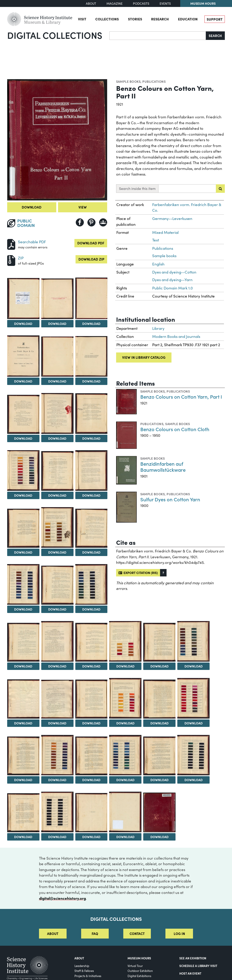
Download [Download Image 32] (23, 780)
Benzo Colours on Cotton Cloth (175, 429)
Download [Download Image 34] (91, 780)
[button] (163, 573)
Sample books (128, 81)
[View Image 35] (125, 755)
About (91, 3)
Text (156, 240)
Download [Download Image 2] (23, 324)
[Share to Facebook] (80, 222)
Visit (82, 19)
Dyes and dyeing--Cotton (174, 272)
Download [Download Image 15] (57, 552)
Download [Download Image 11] (23, 495)
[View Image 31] (193, 698)
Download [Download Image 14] (23, 552)
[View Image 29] (125, 698)
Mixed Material (165, 232)
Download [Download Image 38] (23, 837)
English (158, 264)
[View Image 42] (159, 812)
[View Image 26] (23, 699)
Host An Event (190, 973)
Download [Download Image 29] (125, 723)
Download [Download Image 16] (91, 552)
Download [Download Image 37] (194, 780)
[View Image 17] (23, 584)
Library (158, 328)
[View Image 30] (159, 699)
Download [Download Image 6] (57, 381)
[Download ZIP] (11, 260)
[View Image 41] (125, 812)
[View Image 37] (193, 755)
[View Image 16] (91, 528)
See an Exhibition (193, 958)
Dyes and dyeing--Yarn (172, 280)
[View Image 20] (23, 642)
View (83, 207)
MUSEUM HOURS (139, 958)
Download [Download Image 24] (159, 666)
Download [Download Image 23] (125, 666)
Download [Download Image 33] (57, 780)
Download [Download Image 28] (91, 723)
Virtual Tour (135, 966)
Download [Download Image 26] (23, 723)
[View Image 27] (57, 699)
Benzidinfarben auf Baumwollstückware (163, 467)
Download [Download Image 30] (159, 723)
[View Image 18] (57, 585)
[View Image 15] (57, 527)
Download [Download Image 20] (23, 666)
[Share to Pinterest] (91, 222)
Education (188, 19)
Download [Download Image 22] (91, 666)
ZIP (21, 258)
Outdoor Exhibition (140, 971)
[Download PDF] (11, 244)
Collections (107, 19)
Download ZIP (91, 259)
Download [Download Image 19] (91, 609)
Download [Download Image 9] (57, 438)
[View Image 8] (23, 414)
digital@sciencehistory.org (62, 898)
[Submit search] (220, 189)
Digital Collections (55, 35)
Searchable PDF (32, 242)
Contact (137, 933)
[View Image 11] (23, 470)
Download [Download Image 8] (23, 438)
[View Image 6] (57, 357)
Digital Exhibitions (139, 976)
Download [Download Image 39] (57, 837)
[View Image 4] (91, 298)
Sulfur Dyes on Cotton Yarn (170, 499)
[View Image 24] (159, 642)
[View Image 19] (91, 584)
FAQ (95, 933)
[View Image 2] (23, 299)
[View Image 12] (57, 471)
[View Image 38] (23, 813)
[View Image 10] (91, 413)
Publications (154, 81)
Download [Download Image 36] (159, 780)
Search (215, 36)
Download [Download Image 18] (57, 609)
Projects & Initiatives (88, 976)
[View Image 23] (125, 641)
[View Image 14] (23, 528)
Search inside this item (137, 188)
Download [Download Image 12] (57, 495)
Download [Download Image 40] (91, 837)
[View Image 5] (23, 356)
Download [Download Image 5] (23, 381)
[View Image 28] (91, 699)
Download (32, 207)
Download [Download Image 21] (57, 666)
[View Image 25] (193, 641)
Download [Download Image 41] (125, 837)
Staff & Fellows (84, 971)
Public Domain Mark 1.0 (172, 288)
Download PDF (91, 243)
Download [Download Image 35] (125, 780)
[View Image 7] (91, 356)
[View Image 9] (57, 413)
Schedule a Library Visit (198, 966)
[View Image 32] (23, 756)
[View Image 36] (159, 756)
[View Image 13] (91, 470)
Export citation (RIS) (138, 573)
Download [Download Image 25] (194, 666)
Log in (179, 933)
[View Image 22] (91, 642)
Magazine (115, 3)
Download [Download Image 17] (23, 609)
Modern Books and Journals (176, 336)
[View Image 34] (91, 756)
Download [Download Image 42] (159, 837)
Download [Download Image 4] (91, 324)
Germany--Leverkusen (172, 218)
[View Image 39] (57, 812)
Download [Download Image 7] (91, 381)
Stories (135, 19)
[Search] (158, 36)
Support (215, 19)
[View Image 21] (57, 641)
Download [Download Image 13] (91, 495)
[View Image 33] (57, 755)
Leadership (82, 966)
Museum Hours (203, 3)
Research (160, 19)
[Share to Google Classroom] (103, 222)
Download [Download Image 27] (57, 723)
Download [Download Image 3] (57, 324)
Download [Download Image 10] (91, 438)
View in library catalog (144, 357)
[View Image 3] (57, 299)
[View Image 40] (91, 813)
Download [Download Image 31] (194, 723)
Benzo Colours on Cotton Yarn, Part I (181, 397)
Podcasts (141, 3)
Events (165, 3)
